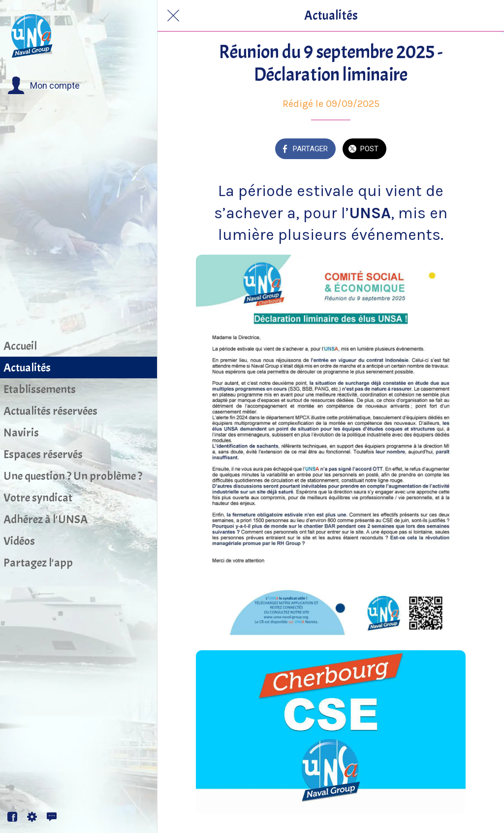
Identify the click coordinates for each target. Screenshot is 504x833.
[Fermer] (173, 16)
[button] (44, 86)
